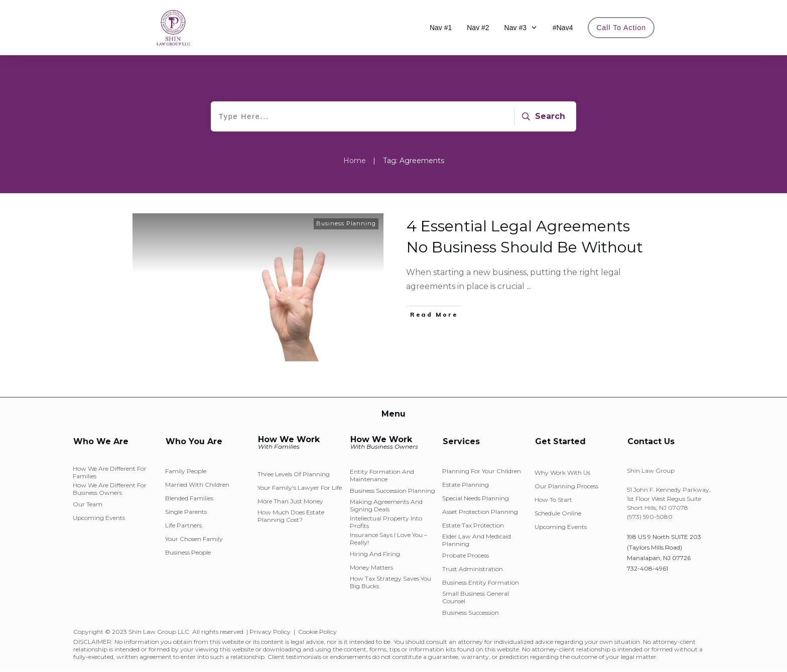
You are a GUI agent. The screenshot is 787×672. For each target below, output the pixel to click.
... (529, 286)
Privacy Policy (270, 632)
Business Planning (346, 223)
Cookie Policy (317, 632)
